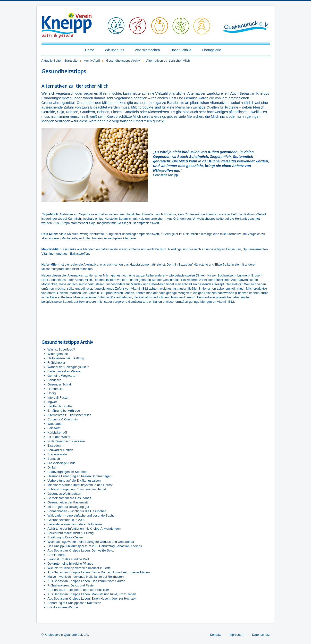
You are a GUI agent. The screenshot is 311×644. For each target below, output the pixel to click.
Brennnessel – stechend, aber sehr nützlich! (78, 590)
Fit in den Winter (59, 437)
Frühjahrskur (56, 363)
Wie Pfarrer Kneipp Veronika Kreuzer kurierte (79, 568)
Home (90, 50)
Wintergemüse (58, 354)
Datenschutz (261, 635)
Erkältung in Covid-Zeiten (65, 537)
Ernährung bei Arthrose (64, 411)
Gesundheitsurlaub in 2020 (66, 520)
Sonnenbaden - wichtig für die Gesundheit (77, 511)
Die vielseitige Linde (62, 463)
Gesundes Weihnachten (64, 494)
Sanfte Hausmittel (60, 406)
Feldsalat (54, 428)
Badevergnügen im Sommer (67, 472)
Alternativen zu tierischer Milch (69, 415)
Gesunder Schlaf (59, 384)
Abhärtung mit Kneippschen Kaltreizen (74, 603)
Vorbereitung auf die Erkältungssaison (74, 481)
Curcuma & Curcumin (63, 419)
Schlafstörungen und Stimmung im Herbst (77, 489)
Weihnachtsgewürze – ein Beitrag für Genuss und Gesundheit (91, 542)
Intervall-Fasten (59, 397)
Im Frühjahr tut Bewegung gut (68, 507)
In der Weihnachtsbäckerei (66, 441)
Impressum (236, 635)
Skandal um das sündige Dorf (68, 559)
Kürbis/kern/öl (57, 432)
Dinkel (52, 467)
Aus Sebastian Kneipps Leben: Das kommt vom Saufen (86, 581)
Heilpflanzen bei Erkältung (66, 358)
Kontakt (215, 635)
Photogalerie (212, 50)
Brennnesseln (57, 454)
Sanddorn (54, 380)
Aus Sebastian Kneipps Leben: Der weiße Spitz (81, 550)
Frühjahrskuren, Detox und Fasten (71, 585)
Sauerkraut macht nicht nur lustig (71, 533)
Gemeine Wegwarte (62, 376)
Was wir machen (147, 50)
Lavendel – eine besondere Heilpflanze (75, 524)
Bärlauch (54, 459)
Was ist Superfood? (61, 349)
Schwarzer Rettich (60, 450)
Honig (52, 393)
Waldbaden (55, 424)
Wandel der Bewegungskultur (68, 367)
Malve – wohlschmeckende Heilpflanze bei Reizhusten (86, 577)
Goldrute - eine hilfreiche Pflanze (71, 564)
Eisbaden (54, 446)
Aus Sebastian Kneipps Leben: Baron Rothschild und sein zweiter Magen (99, 572)
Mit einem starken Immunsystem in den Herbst (80, 485)
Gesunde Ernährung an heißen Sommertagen (80, 476)
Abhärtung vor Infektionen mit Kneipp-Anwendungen (84, 529)
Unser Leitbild (181, 50)
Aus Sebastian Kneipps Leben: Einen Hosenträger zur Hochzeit (92, 598)
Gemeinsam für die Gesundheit (69, 498)
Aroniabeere (56, 555)
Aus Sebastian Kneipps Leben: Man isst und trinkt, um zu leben (92, 594)
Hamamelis (55, 389)
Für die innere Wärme (63, 607)
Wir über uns (114, 50)
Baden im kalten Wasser (65, 371)
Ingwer (52, 402)
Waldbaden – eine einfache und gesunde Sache (81, 515)
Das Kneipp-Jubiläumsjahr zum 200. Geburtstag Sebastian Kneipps (95, 546)
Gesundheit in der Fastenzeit (68, 502)
